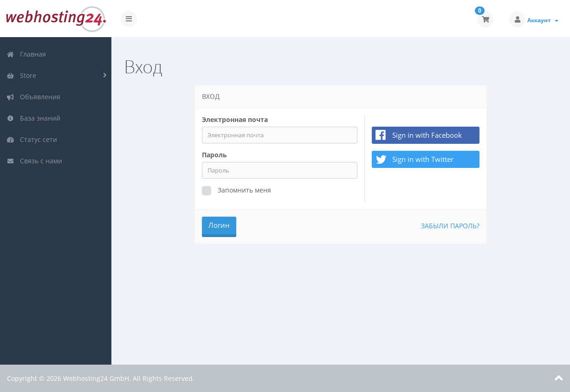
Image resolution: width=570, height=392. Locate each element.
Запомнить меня (236, 190)
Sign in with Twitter (414, 160)
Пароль (214, 155)
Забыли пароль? (450, 226)
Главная (26, 54)
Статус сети (32, 139)
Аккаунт (543, 20)
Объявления (33, 97)
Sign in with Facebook (427, 135)
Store (21, 75)
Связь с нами (34, 161)
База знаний (33, 118)
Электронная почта (235, 119)
